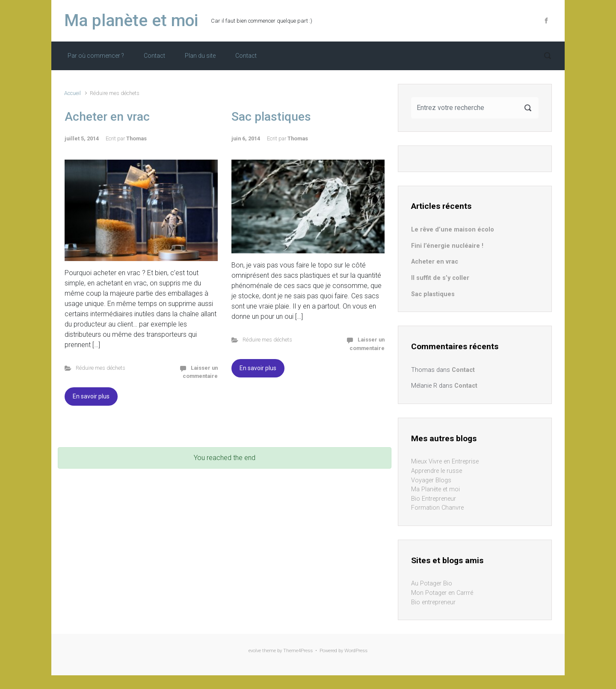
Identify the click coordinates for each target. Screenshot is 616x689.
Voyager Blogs (431, 480)
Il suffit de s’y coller (440, 278)
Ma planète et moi (131, 21)
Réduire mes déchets (101, 368)
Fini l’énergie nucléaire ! (447, 246)
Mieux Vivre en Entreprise (445, 462)
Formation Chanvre (437, 508)
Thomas (136, 138)
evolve (255, 651)
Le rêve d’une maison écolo (453, 230)
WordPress (356, 651)
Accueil (73, 93)
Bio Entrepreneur (434, 499)
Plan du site (200, 56)
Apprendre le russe (437, 471)
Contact (154, 56)
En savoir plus (91, 396)
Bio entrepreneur (433, 602)
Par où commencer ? (96, 56)
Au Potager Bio (432, 584)
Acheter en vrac (107, 117)
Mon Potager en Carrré (442, 593)
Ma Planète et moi (435, 489)
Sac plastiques (271, 117)
